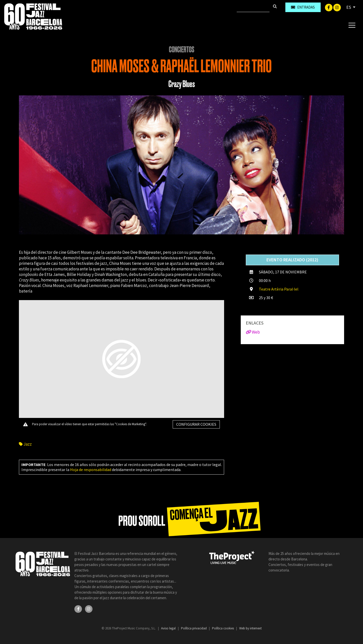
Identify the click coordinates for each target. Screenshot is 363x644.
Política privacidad (194, 628)
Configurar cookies (196, 424)
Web (253, 332)
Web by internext (250, 628)
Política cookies (223, 628)
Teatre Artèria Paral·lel (279, 289)
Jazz (25, 444)
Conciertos (182, 50)
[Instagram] (337, 7)
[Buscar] (253, 7)
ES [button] (349, 7)
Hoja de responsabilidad (91, 470)
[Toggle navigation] (352, 25)
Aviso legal (169, 628)
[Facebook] (329, 7)
